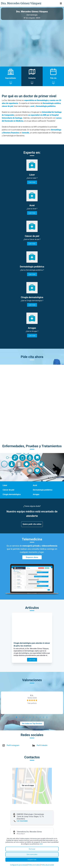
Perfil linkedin (42, 745)
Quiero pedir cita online (32, 524)
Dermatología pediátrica (46, 106)
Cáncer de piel (8, 490)
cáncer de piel (7, 106)
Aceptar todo (32, 860)
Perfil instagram (13, 745)
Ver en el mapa (28, 785)
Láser (5, 485)
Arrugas (36, 494)
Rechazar (32, 849)
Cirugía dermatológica (12, 494)
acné (33, 106)
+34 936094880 (22, 821)
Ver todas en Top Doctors (32, 724)
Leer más (32, 182)
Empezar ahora (32, 557)
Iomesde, (26, 133)
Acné (35, 485)
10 (47, 717)
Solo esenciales (32, 854)
